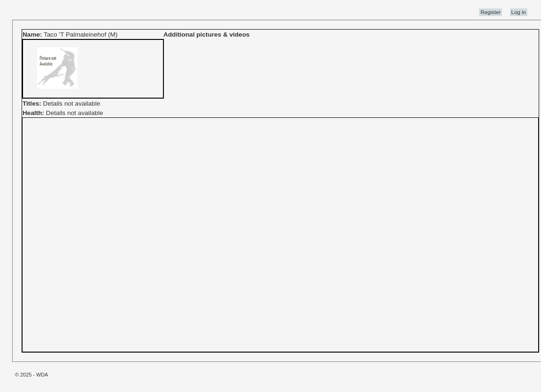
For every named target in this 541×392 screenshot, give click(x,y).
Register (491, 12)
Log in (519, 12)
